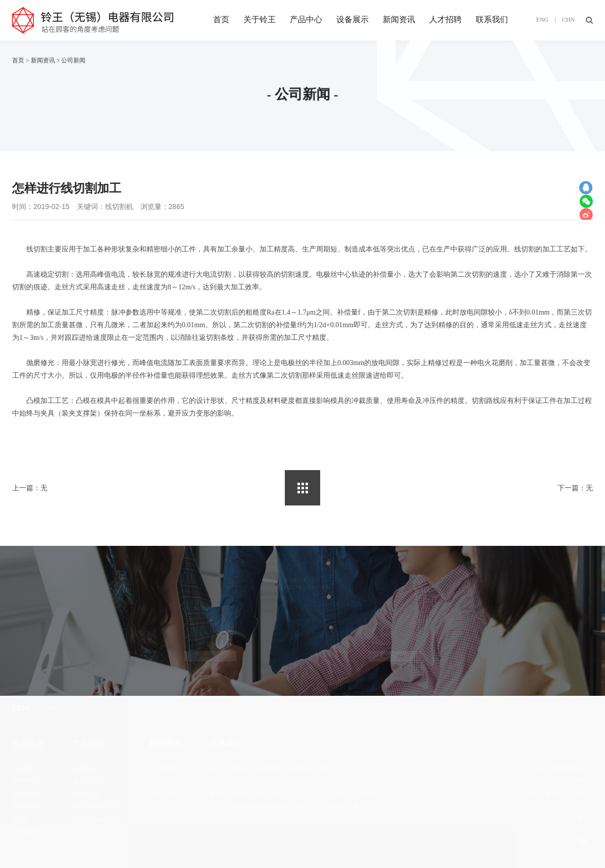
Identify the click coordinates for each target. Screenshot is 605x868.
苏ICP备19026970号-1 (560, 794)
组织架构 (26, 807)
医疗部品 (86, 794)
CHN (568, 20)
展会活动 (164, 794)
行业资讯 (164, 781)
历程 (19, 819)
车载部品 (86, 769)
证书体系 (26, 832)
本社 (54, 708)
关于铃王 (260, 19)
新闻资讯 (399, 19)
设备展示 (352, 19)
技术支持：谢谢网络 (561, 781)
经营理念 (26, 781)
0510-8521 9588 (210, 657)
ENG (543, 20)
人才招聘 (445, 19)
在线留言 (395, 656)
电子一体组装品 (97, 819)
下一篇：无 (575, 488)
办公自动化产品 (97, 807)
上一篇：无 (30, 488)
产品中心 (306, 19)
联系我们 (492, 19)
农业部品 (86, 781)
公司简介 (26, 769)
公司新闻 (164, 769)
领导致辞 (26, 794)
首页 (221, 19)
